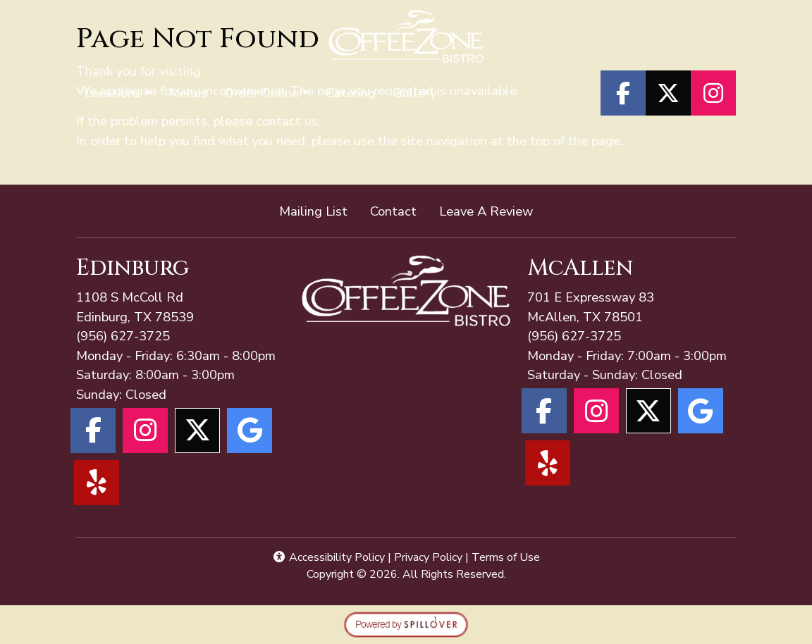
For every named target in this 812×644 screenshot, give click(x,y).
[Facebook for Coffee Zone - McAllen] (544, 411)
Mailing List (313, 211)
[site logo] (406, 36)
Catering (351, 93)
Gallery (414, 93)
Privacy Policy (428, 557)
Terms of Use (506, 557)
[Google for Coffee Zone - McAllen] (701, 411)
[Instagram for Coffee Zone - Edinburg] (145, 431)
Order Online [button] (262, 93)
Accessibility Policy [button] (328, 557)
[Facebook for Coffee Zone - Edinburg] (93, 431)
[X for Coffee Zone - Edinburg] (197, 431)
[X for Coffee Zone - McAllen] (648, 411)
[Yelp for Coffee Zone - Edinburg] (97, 483)
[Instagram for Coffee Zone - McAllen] (596, 411)
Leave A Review (492, 210)
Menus (188, 93)
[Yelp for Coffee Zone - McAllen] (548, 463)
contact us (287, 121)
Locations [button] (113, 93)
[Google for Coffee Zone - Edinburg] (250, 431)
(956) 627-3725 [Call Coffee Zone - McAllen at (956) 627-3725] (123, 336)
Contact (393, 211)
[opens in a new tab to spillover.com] (406, 623)
